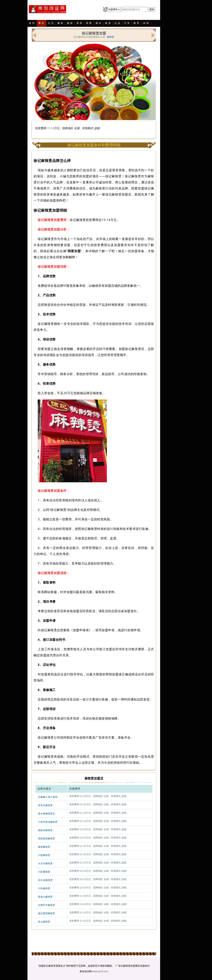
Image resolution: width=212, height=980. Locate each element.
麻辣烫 (110, 37)
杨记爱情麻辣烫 (47, 913)
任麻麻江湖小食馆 (48, 797)
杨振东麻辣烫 (45, 830)
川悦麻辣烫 (44, 855)
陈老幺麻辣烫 (45, 897)
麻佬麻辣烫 (44, 847)
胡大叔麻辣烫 (45, 880)
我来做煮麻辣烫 (47, 839)
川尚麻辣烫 (44, 888)
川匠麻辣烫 (44, 872)
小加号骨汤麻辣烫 (48, 822)
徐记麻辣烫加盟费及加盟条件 (134, 966)
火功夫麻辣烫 (45, 863)
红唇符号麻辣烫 (47, 905)
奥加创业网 (86, 971)
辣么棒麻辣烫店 (47, 814)
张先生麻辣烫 (45, 805)
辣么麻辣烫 (44, 922)
